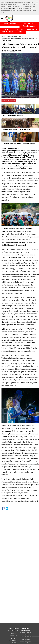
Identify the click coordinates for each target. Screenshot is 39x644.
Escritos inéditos (13, 641)
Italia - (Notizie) (23, 36)
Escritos (13, 638)
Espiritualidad (13, 643)
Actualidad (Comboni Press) (26, 633)
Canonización (13, 636)
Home (3, 36)
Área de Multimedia (13, 631)
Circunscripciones (12, 36)
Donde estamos (26, 639)
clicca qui (12, 8)
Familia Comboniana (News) (26, 642)
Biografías (13, 633)
